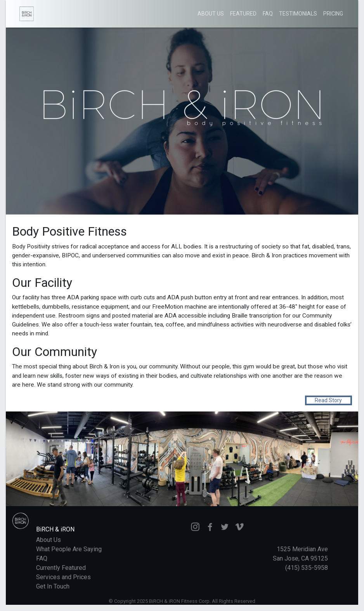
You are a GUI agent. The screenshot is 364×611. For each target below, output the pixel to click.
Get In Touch (53, 586)
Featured (243, 14)
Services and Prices (63, 577)
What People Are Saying (69, 549)
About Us (211, 14)
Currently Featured (61, 568)
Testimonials (298, 14)
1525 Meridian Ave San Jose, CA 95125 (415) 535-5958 (300, 558)
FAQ (268, 14)
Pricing (333, 14)
